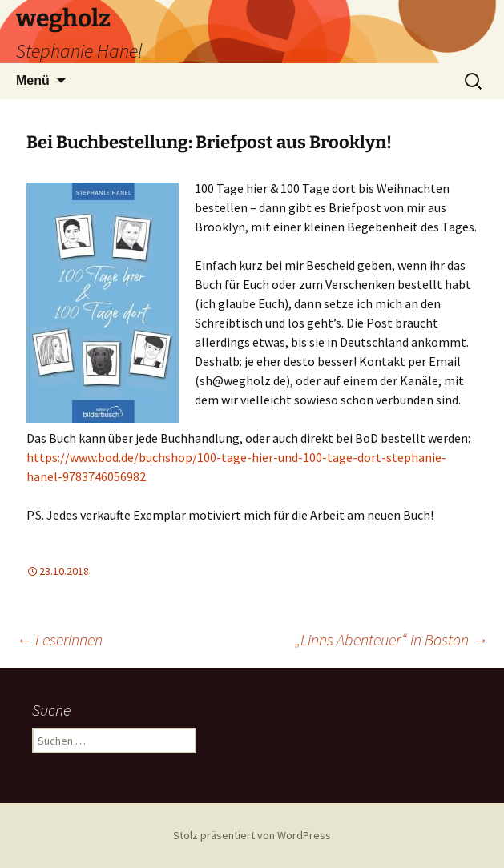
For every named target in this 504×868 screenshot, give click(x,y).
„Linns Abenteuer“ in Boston (391, 639)
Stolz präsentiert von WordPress (252, 835)
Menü (33, 80)
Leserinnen (59, 639)
